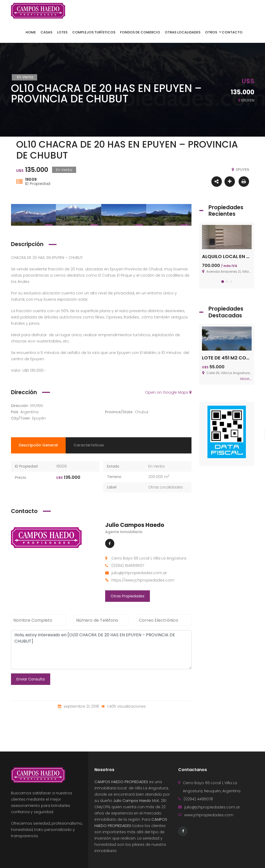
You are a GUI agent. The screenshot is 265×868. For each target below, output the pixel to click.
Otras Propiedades (128, 596)
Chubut (142, 412)
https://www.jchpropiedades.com (143, 580)
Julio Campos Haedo (135, 525)
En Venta (156, 466)
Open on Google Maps (168, 392)
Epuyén (39, 418)
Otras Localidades (166, 487)
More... (246, 379)
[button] (223, 282)
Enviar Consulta (31, 679)
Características (89, 445)
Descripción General (38, 445)
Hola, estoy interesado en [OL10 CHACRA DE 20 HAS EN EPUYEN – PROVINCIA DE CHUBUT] (101, 650)
